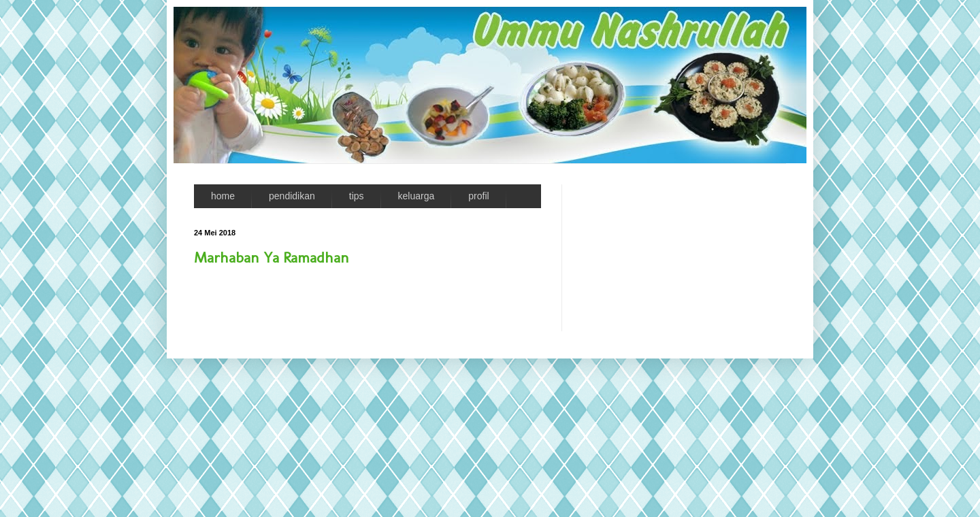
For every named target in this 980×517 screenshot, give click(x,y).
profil (478, 196)
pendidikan (292, 196)
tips (357, 196)
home (223, 196)
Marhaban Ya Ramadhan (272, 257)
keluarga (416, 196)
